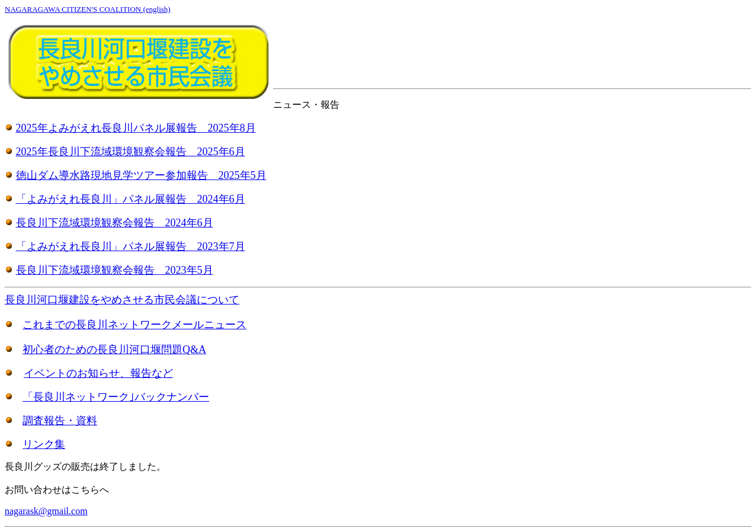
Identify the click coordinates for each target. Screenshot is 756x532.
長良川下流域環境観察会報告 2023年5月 (115, 270)
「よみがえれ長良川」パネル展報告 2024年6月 (131, 199)
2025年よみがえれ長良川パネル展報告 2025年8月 (136, 128)
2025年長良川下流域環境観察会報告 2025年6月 (131, 152)
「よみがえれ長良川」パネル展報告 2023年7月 (131, 246)
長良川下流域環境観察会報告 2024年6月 (115, 223)
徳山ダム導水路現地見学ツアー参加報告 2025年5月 (141, 175)
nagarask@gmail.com (46, 511)
